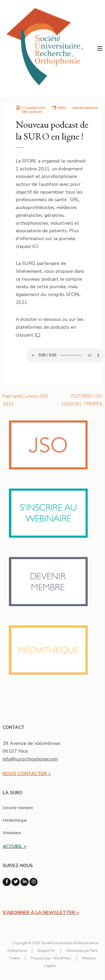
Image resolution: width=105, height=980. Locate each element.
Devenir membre (18, 808)
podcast (36, 112)
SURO (62, 108)
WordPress (62, 958)
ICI (38, 335)
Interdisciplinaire (85, 108)
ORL (25, 112)
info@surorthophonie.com (30, 759)
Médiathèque (15, 820)
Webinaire (12, 833)
